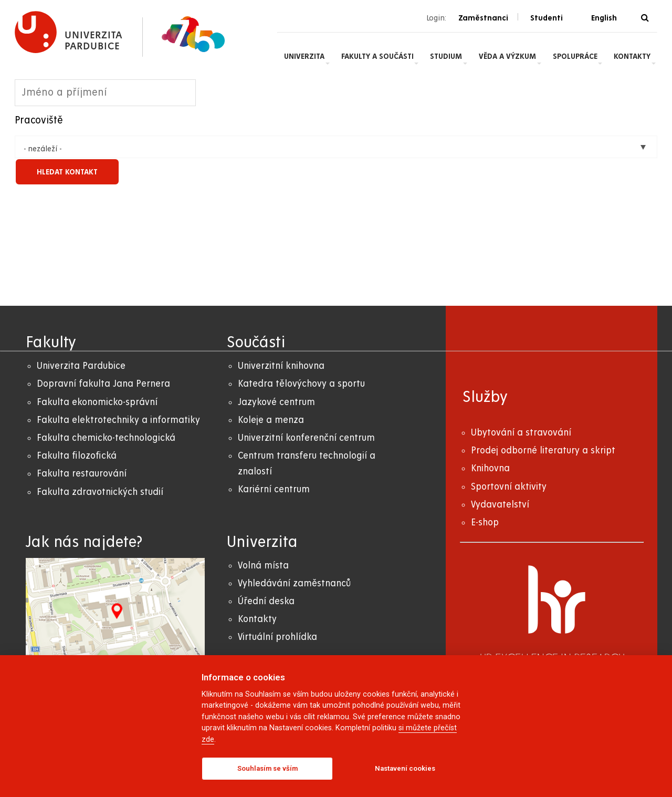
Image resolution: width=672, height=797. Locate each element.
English (604, 18)
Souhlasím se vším (267, 768)
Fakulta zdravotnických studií (100, 492)
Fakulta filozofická (77, 456)
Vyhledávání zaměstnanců (294, 583)
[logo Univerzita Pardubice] (69, 33)
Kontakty (632, 56)
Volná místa (263, 566)
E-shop (485, 522)
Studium (446, 56)
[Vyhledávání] (645, 18)
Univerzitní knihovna (281, 366)
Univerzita (304, 56)
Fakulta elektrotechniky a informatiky (118, 420)
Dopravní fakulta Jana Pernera (103, 384)
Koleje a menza (271, 420)
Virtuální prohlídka (277, 637)
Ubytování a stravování (521, 433)
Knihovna (490, 468)
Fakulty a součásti (377, 56)
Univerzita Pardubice (81, 366)
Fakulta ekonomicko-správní (97, 402)
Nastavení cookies (405, 768)
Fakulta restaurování (82, 474)
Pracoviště (39, 121)
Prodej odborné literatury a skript (543, 451)
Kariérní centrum (274, 489)
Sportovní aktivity (509, 487)
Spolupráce (575, 56)
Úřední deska (266, 601)
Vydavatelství (500, 505)
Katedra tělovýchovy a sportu (301, 384)
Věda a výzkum (507, 56)
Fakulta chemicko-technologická (106, 438)
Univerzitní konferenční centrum (306, 438)
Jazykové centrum (276, 402)
